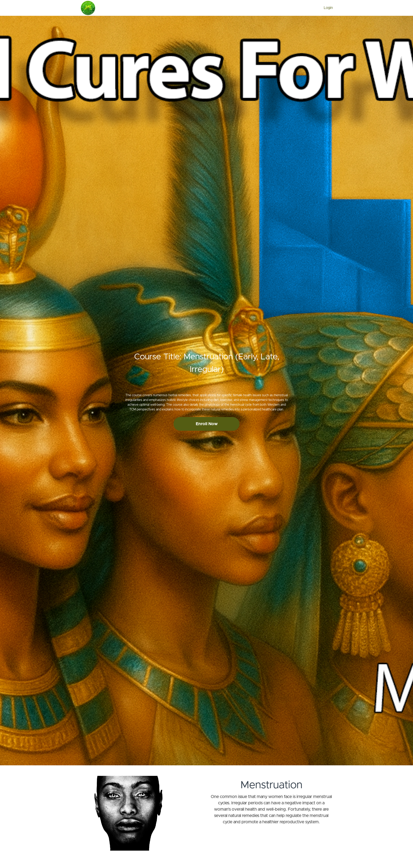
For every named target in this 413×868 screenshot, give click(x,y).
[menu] (326, 8)
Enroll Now (207, 424)
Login (328, 8)
